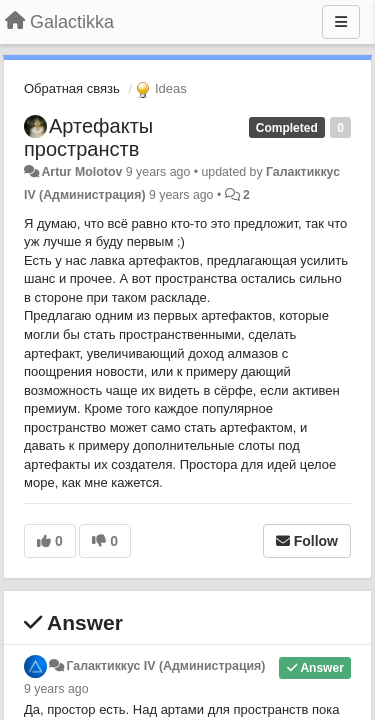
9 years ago (56, 689)
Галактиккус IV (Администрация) (165, 666)
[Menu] (341, 22)
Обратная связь (72, 88)
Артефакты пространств (88, 137)
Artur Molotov (81, 172)
